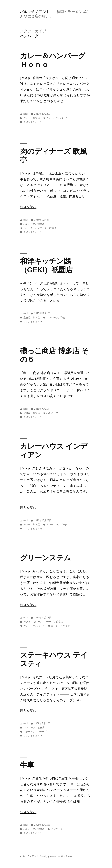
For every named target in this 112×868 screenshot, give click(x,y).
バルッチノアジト (35, 12)
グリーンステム (45, 558)
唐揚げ (53, 228)
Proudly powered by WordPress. (56, 856)
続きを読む (28, 207)
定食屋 (27, 318)
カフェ (27, 622)
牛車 (27, 765)
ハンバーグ (62, 118)
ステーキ (28, 228)
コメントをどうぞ (33, 122)
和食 (63, 318)
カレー (27, 118)
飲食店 (36, 118)
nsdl (26, 114)
